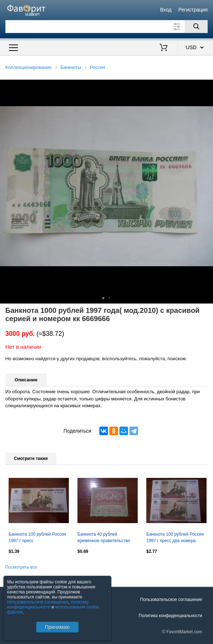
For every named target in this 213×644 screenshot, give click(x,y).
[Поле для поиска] (106, 27)
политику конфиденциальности (48, 605)
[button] (207, 86)
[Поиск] (196, 27)
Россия (97, 67)
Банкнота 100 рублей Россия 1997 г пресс (37, 537)
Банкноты (71, 67)
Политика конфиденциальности (171, 616)
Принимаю (57, 627)
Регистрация (193, 10)
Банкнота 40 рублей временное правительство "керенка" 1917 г (104, 538)
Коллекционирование (29, 67)
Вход (166, 10)
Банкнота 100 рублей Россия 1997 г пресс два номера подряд (175, 538)
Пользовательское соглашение (171, 600)
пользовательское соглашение (38, 602)
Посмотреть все (21, 567)
